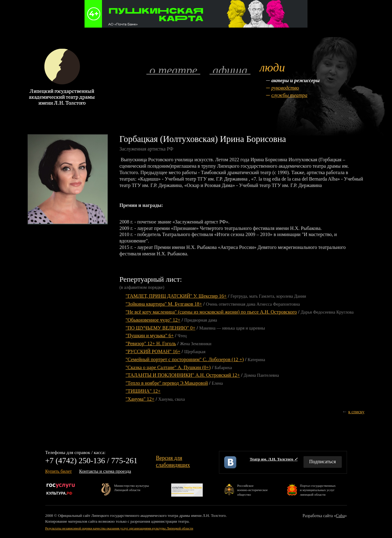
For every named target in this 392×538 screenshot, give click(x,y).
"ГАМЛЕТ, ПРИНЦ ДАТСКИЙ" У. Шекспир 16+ (176, 296)
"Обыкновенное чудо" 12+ (153, 320)
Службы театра (289, 95)
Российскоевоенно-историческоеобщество (252, 490)
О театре (173, 70)
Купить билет (59, 471)
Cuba (340, 516)
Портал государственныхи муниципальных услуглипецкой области (318, 490)
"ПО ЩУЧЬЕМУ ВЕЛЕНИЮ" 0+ (160, 328)
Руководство (285, 88)
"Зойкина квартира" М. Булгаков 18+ (164, 304)
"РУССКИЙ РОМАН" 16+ (153, 351)
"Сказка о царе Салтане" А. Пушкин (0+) (168, 367)
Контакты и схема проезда (105, 471)
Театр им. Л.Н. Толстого (273, 459)
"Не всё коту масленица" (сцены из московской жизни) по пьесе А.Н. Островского (211, 312)
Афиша (230, 70)
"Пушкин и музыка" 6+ (150, 336)
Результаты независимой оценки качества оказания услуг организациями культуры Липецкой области (119, 528)
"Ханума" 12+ (140, 399)
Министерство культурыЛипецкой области (132, 488)
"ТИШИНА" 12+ (143, 391)
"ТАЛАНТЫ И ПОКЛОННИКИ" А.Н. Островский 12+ (183, 375)
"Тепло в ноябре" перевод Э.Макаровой (167, 383)
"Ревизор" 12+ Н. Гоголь (151, 343)
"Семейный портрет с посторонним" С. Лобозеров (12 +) (185, 359)
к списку (356, 412)
